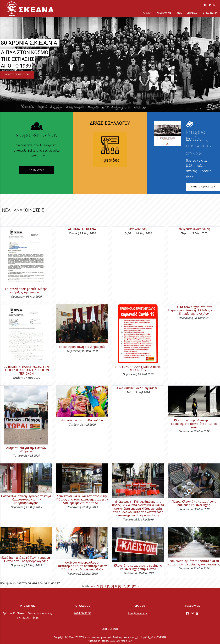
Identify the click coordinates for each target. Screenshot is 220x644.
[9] (120, 586)
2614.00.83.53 (82, 613)
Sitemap (114, 629)
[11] (129, 586)
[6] (109, 586)
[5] (105, 586)
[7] (112, 586)
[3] (98, 586)
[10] (124, 586)
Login (105, 629)
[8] (116, 586)
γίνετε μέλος (37, 170)
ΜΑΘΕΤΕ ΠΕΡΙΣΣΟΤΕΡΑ (17, 75)
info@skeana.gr (138, 613)
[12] (134, 586)
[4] (101, 586)
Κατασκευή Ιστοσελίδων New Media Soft (110, 641)
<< (92, 586)
